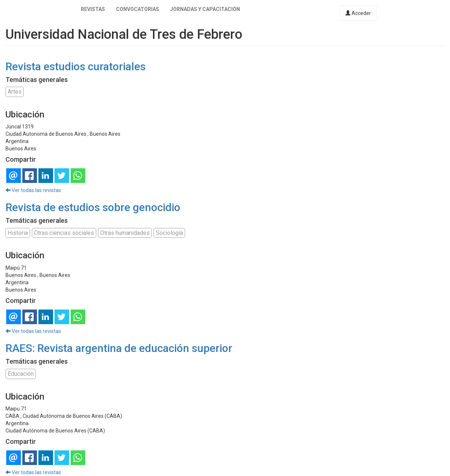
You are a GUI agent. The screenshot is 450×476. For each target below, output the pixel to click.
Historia (18, 233)
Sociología (169, 233)
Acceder (358, 13)
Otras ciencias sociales (64, 233)
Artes (15, 92)
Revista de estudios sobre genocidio (93, 207)
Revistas (93, 9)
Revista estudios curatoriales (76, 66)
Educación (21, 374)
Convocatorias (138, 9)
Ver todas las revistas (33, 190)
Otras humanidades (125, 233)
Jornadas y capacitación (205, 9)
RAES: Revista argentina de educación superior (119, 348)
